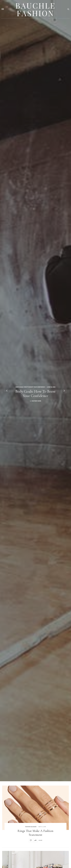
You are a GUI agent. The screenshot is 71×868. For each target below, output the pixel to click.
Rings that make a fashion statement (35, 833)
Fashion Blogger (31, 827)
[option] (35, 391)
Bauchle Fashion (35, 9)
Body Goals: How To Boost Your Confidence (30, 387)
